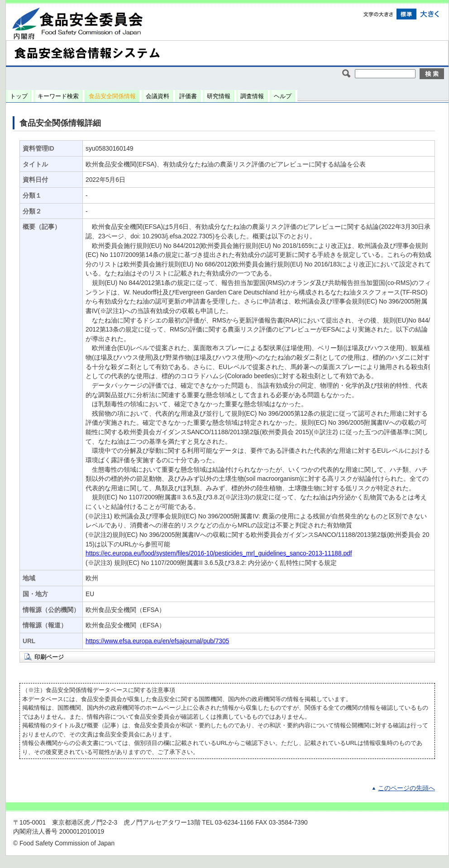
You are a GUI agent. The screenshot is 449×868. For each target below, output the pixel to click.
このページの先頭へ (406, 788)
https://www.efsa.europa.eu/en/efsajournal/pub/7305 (157, 641)
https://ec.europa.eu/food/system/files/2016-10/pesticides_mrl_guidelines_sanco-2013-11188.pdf (219, 553)
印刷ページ (49, 657)
